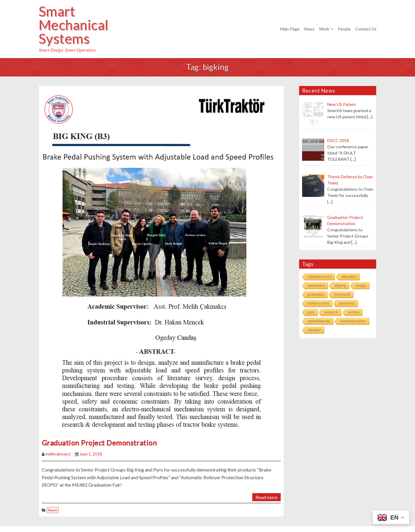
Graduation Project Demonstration (99, 443)
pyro (311, 312)
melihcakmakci (58, 454)
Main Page (290, 29)
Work (324, 29)
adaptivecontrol (320, 277)
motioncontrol (318, 303)
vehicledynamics (353, 321)
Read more (266, 497)
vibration (314, 330)
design (361, 286)
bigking (340, 286)
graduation (316, 294)
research (331, 312)
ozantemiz (347, 303)
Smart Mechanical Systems (74, 25)
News (309, 29)
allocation (349, 277)
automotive (316, 286)
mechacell (342, 294)
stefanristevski (319, 321)
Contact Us (366, 29)
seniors (354, 312)
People (344, 29)
